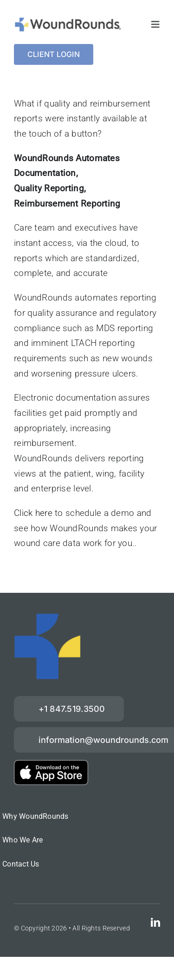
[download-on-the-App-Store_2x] (51, 764)
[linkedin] (155, 923)
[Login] (54, 54)
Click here (33, 513)
